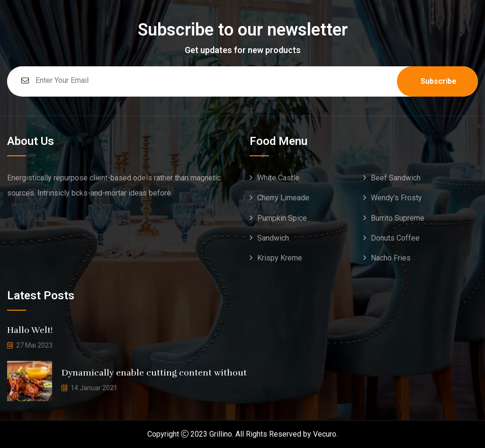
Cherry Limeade (283, 198)
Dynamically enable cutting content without (154, 373)
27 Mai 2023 (34, 345)
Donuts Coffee (395, 238)
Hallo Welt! (30, 330)
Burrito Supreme (398, 218)
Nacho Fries (391, 258)
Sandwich (273, 238)
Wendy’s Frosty (396, 198)
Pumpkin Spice (282, 218)
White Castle (278, 178)
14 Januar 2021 (94, 388)
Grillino (221, 434)
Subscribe (439, 81)
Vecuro (325, 434)
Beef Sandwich (396, 178)
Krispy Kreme (280, 258)
